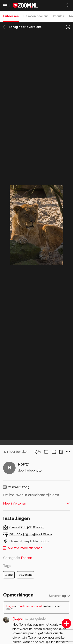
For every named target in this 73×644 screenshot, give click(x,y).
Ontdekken (11, 16)
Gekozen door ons (36, 16)
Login (10, 606)
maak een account (30, 606)
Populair (59, 16)
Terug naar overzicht (22, 27)
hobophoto (34, 470)
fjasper (18, 619)
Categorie (18, 558)
